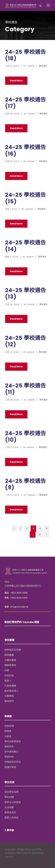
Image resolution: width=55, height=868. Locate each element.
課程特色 (9, 747)
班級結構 (9, 726)
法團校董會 (10, 660)
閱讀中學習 (10, 767)
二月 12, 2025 (12, 447)
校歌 (7, 670)
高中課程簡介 (11, 752)
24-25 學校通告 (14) (26, 246)
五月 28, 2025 (12, 114)
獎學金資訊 (10, 813)
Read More (16, 81)
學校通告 (43, 66)
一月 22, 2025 (12, 495)
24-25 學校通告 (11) (26, 389)
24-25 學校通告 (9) (26, 484)
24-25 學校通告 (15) (26, 198)
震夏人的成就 (11, 818)
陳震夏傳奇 (10, 665)
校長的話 (9, 676)
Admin (31, 66)
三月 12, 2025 (12, 352)
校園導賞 (9, 696)
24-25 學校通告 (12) (26, 341)
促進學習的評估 (13, 762)
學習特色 (9, 757)
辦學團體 (9, 655)
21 (40, 534)
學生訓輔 (9, 797)
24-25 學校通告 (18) (26, 55)
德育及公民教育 (13, 802)
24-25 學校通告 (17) (26, 103)
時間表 (8, 731)
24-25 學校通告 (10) (26, 436)
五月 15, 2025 (12, 161)
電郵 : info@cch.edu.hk (16, 607)
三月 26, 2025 (12, 304)
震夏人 (8, 681)
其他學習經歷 (11, 792)
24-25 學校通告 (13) (26, 293)
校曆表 (8, 736)
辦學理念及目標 (13, 650)
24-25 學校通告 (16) (26, 150)
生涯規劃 (9, 807)
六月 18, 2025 (12, 66)
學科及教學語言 (13, 741)
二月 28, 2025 (12, 400)
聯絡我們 (9, 701)
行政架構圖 (10, 686)
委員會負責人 (11, 691)
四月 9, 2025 (12, 257)
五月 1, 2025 (11, 209)
